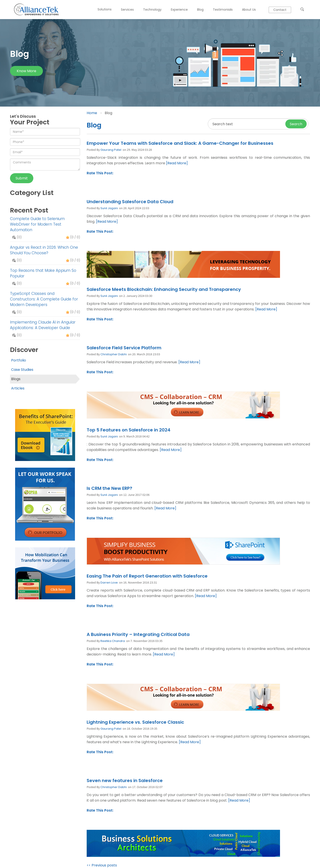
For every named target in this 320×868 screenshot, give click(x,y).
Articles (18, 388)
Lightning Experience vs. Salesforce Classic (135, 722)
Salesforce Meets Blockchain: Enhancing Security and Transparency (164, 289)
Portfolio (19, 360)
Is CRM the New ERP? (109, 488)
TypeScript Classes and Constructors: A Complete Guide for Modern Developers (44, 299)
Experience (179, 10)
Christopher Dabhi (114, 354)
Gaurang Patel (111, 150)
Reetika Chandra (113, 641)
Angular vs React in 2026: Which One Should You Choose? (44, 250)
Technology (152, 10)
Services (127, 10)
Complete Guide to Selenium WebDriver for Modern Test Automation (37, 224)
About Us (249, 10)
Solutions (105, 9)
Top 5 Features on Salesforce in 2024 (129, 430)
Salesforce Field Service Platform (124, 348)
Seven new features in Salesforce (125, 781)
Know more (26, 71)
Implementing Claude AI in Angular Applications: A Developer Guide (43, 325)
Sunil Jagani (109, 208)
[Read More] (177, 163)
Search (296, 124)
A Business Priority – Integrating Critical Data (138, 634)
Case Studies (22, 370)
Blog (200, 10)
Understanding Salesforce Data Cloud (130, 202)
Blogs (16, 379)
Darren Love (109, 583)
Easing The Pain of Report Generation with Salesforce (147, 576)
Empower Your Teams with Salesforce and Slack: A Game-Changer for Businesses (180, 143)
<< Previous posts (102, 865)
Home (92, 113)
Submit (22, 178)
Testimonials (223, 10)
